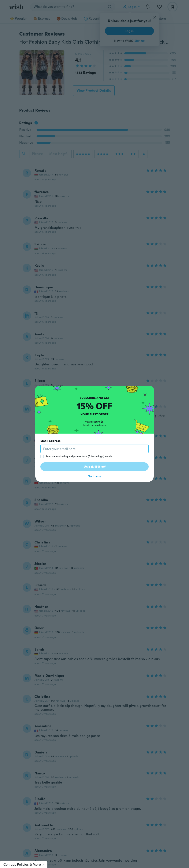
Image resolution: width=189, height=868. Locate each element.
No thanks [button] (94, 476)
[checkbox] (42, 456)
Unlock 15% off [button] (95, 467)
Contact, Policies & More (25, 865)
